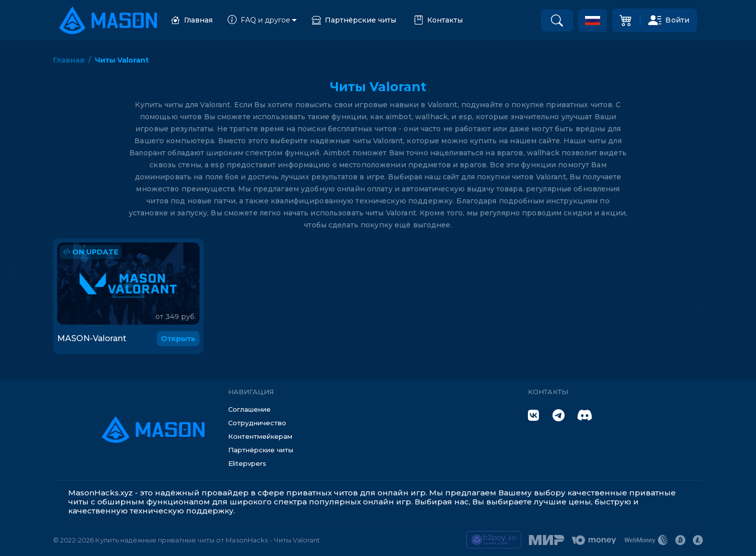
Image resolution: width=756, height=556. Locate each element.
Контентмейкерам (260, 436)
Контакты (438, 20)
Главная (192, 20)
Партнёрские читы (354, 20)
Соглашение (249, 409)
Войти (669, 20)
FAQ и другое (259, 20)
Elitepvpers (247, 463)
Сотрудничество (257, 423)
